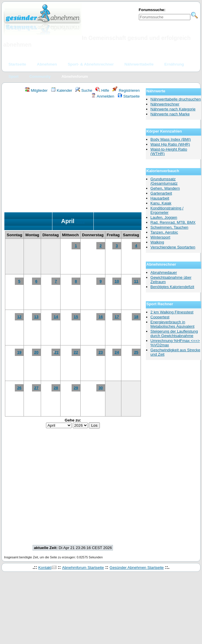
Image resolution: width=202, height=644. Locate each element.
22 (76, 352)
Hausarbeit (160, 198)
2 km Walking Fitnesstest (172, 312)
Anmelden (103, 96)
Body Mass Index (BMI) (171, 139)
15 (76, 317)
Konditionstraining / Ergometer (167, 210)
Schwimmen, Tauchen (169, 227)
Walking (157, 242)
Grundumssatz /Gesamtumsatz (164, 181)
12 (19, 317)
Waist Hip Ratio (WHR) (170, 144)
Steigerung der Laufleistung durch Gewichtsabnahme (174, 334)
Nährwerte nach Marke (170, 114)
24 (117, 352)
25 (136, 352)
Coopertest (160, 317)
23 (101, 352)
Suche (84, 90)
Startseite (129, 96)
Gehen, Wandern (165, 188)
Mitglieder (36, 90)
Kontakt (45, 568)
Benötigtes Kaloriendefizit (172, 287)
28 (56, 388)
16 (101, 317)
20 (36, 352)
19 (19, 352)
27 (36, 388)
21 (57, 352)
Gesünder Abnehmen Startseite (137, 568)
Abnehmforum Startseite (83, 568)
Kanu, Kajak (161, 203)
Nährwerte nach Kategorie (173, 109)
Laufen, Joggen (164, 217)
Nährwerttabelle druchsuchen (176, 99)
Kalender (62, 90)
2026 (80, 222)
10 (117, 281)
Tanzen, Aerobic (164, 232)
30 (101, 388)
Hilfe (102, 90)
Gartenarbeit (161, 193)
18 (136, 317)
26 (19, 388)
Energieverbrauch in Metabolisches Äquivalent (172, 324)
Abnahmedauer (164, 272)
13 (36, 317)
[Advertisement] (55, 156)
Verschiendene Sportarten (173, 247)
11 (136, 281)
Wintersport (160, 237)
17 (117, 317)
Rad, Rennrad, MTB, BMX (173, 222)
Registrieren (126, 90)
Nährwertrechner (165, 104)
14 (56, 317)
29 (76, 388)
